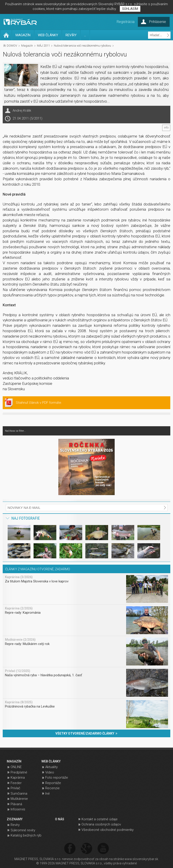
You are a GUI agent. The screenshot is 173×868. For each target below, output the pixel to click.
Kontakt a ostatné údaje (100, 819)
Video (50, 772)
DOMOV (12, 46)
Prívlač (15, 788)
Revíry (15, 825)
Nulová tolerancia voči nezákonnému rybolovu (82, 46)
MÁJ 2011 (43, 46)
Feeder (16, 783)
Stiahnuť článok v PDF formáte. (39, 403)
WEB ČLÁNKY (48, 35)
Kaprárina (18, 778)
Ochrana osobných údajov (101, 824)
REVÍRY (71, 35)
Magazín (27, 46)
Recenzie (52, 788)
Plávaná (16, 804)
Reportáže (53, 783)
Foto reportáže (57, 778)
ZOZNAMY (15, 819)
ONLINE (16, 767)
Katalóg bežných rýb (26, 835)
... (85, 35)
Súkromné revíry (23, 830)
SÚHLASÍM (130, 9)
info (166, 128)
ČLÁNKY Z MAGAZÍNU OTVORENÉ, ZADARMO (38, 569)
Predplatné (19, 772)
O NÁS (60, 819)
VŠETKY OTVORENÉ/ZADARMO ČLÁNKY (86, 733)
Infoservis (18, 809)
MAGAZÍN (23, 35)
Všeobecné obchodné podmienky (108, 830)
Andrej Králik (22, 110)
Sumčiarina (19, 794)
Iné (48, 794)
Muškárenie (19, 799)
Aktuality (51, 767)
